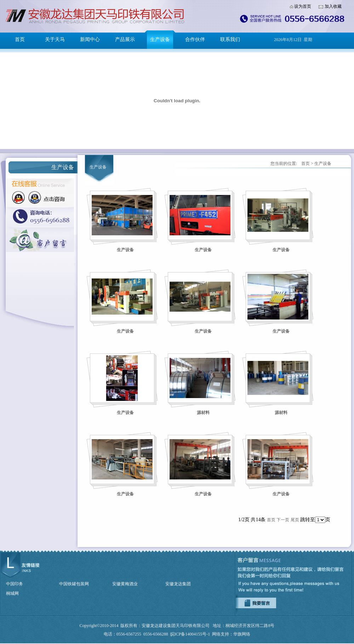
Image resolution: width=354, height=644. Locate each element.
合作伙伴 (195, 39)
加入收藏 (333, 6)
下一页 (283, 520)
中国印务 (15, 584)
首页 (20, 39)
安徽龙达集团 (178, 584)
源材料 (203, 413)
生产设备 (160, 39)
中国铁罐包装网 (74, 584)
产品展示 (125, 39)
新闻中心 (90, 39)
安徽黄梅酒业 (125, 584)
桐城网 (12, 593)
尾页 (295, 520)
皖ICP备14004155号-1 (190, 634)
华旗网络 (242, 634)
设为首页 (303, 6)
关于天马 (55, 39)
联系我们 (230, 39)
